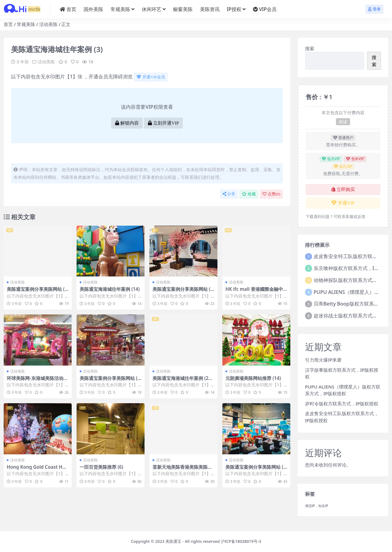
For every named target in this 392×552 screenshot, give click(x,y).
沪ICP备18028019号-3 (241, 541)
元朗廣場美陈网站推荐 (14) (253, 378)
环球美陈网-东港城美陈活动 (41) (35, 381)
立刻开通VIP (163, 123)
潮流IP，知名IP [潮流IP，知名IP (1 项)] (317, 506)
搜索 (310, 48)
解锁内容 (127, 123)
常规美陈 (26, 24)
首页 (8, 24)
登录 (374, 9)
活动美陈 (48, 24)
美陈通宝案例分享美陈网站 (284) (256, 470)
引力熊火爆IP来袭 (323, 360)
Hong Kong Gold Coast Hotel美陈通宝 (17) (37, 470)
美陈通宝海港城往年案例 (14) (110, 289)
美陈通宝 (173, 541)
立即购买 (343, 190)
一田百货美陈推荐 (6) (101, 467)
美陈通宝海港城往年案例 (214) (182, 381)
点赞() (271, 194)
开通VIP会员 (151, 77)
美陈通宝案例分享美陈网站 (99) (183, 292)
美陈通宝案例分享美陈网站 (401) (110, 381)
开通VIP (343, 203)
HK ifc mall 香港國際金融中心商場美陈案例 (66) (254, 292)
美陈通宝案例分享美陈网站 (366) (37, 292)
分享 (229, 194)
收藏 (249, 194)
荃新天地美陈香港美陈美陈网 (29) (182, 470)
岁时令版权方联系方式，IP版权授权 (342, 404)
